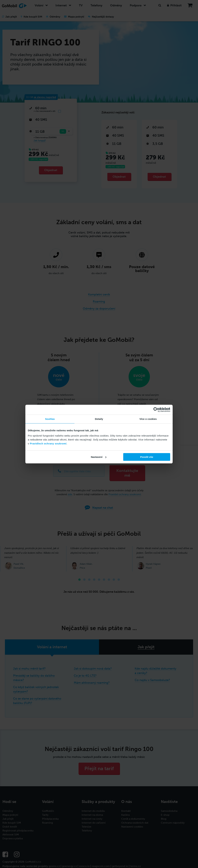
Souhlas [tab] (50, 419)
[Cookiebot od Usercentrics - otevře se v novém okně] (156, 410)
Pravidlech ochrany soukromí (48, 444)
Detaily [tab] (99, 419)
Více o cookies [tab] (148, 419)
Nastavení (99, 457)
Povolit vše (147, 457)
